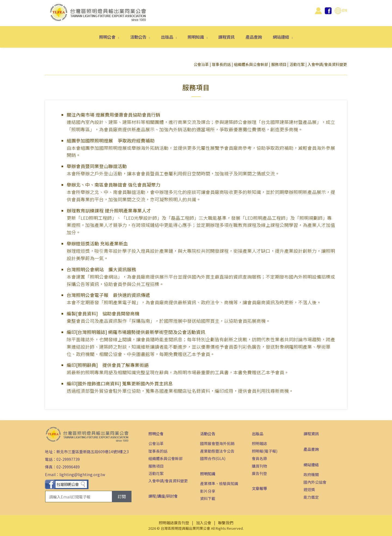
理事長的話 (221, 64)
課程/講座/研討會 (163, 496)
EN (341, 10)
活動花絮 (297, 64)
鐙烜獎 (309, 489)
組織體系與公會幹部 (251, 64)
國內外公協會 (315, 482)
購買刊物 (259, 466)
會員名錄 (259, 458)
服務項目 (279, 64)
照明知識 (196, 37)
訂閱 (122, 496)
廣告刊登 (259, 473)
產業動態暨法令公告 (217, 451)
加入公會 (204, 523)
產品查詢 (254, 37)
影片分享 (208, 491)
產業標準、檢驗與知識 (219, 483)
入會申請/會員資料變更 (327, 64)
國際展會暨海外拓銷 (217, 443)
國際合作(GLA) (213, 458)
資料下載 (208, 498)
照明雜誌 (259, 443)
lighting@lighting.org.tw (82, 474)
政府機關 (311, 474)
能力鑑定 (311, 497)
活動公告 (139, 37)
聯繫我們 (226, 523)
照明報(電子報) (265, 451)
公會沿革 (201, 64)
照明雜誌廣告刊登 (174, 523)
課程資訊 (226, 37)
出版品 (167, 37)
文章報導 (259, 488)
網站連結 (281, 37)
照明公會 (108, 37)
